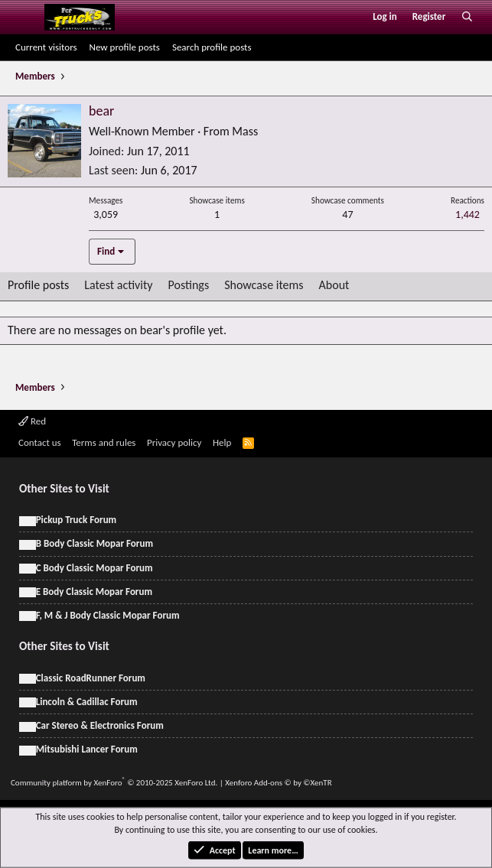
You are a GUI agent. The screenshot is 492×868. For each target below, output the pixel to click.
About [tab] (334, 285)
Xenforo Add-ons (278, 783)
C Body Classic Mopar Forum (94, 568)
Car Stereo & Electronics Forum (100, 725)
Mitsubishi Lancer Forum (87, 749)
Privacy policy (174, 442)
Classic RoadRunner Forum (91, 678)
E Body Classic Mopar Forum (94, 592)
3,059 (106, 215)
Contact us (40, 442)
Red (32, 421)
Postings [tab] (189, 285)
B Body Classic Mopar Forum (94, 543)
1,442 (468, 215)
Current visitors (46, 47)
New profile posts (125, 47)
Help (222, 442)
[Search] (467, 17)
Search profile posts (212, 47)
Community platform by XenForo (114, 783)
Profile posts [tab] (38, 285)
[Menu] (26, 17)
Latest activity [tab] (118, 285)
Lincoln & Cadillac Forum (87, 702)
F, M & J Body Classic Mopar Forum (108, 615)
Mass (245, 131)
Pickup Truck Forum (76, 520)
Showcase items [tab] (264, 285)
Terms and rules (104, 442)
